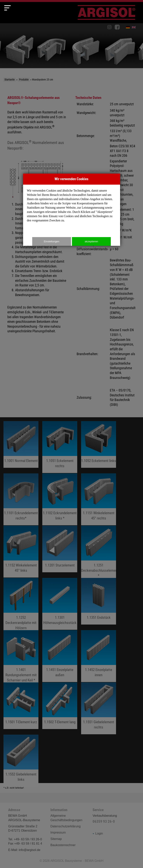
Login (98, 833)
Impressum (58, 832)
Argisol (108, 14)
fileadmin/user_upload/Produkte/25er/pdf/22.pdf (21, 552)
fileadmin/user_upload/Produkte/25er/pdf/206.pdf (21, 761)
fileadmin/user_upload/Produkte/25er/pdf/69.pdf (60, 499)
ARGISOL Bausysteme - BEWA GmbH (77, 861)
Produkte (24, 80)
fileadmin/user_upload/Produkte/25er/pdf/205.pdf (99, 708)
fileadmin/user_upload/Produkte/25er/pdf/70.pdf (99, 499)
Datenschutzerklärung (66, 826)
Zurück (6, 50)
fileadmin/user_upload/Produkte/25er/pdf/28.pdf (60, 604)
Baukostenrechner (63, 845)
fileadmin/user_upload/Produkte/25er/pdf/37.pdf (99, 656)
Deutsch (129, 28)
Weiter (137, 50)
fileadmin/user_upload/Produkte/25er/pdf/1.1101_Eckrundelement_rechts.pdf (21, 499)
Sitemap (56, 839)
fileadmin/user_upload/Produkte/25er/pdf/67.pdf (60, 447)
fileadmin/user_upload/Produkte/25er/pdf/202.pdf (21, 444)
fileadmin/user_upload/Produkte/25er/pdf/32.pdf (21, 706)
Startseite (10, 80)
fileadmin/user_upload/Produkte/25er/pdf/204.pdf (99, 601)
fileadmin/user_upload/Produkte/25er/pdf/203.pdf (60, 549)
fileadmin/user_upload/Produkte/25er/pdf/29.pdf (21, 659)
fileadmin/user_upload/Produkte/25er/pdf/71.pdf (60, 706)
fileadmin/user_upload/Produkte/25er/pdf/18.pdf (99, 444)
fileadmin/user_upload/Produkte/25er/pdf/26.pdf (21, 606)
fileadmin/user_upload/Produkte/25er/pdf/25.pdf (99, 554)
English (135, 28)
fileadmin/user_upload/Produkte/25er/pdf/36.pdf (60, 656)
